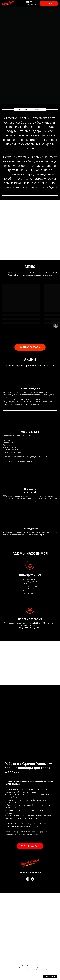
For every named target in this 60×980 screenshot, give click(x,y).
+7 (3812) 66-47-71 (40, 623)
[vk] (28, 880)
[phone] (32, 880)
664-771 (29, 2)
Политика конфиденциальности (30, 872)
